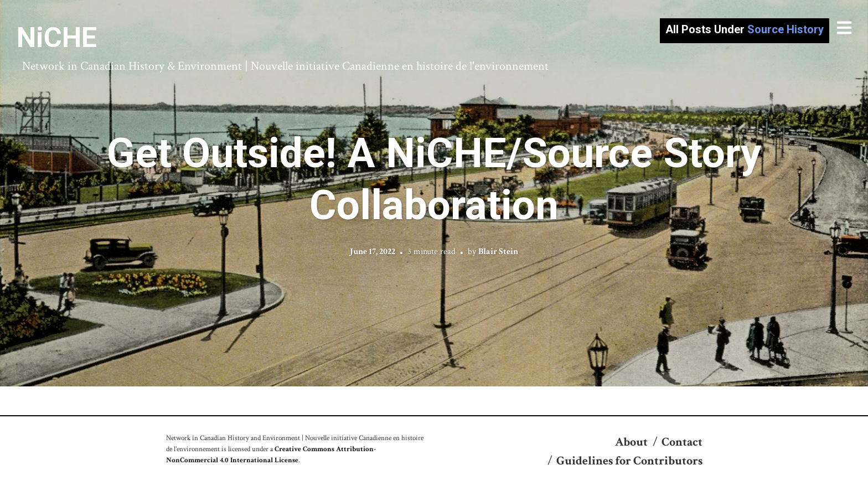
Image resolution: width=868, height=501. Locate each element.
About (631, 442)
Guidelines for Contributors (629, 461)
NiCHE (57, 38)
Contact (682, 442)
